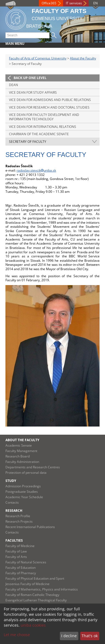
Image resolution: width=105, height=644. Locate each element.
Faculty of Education (21, 568)
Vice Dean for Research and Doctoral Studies (49, 107)
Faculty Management (21, 451)
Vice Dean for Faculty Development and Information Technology (44, 117)
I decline (69, 636)
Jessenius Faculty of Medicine (27, 584)
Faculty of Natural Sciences (26, 562)
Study (11, 481)
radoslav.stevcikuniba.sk (36, 170)
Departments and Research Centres (33, 467)
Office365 (49, 3)
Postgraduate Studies (22, 492)
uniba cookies (33, 625)
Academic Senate (19, 445)
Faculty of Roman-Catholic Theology (32, 595)
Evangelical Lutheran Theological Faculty (36, 600)
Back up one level (30, 78)
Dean (13, 85)
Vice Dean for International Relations (43, 127)
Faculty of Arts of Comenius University (38, 58)
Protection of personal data (26, 473)
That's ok (90, 636)
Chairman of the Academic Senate (39, 134)
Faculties (14, 540)
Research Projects (19, 521)
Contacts (12, 502)
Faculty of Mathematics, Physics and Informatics (42, 589)
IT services (74, 3)
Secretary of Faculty (28, 142)
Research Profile (18, 516)
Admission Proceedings (23, 486)
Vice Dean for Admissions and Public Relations (50, 100)
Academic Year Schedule (24, 497)
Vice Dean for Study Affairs (33, 92)
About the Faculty (83, 58)
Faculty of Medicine (20, 546)
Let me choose (17, 635)
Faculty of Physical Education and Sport (35, 578)
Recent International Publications (30, 527)
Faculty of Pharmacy (21, 573)
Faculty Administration (22, 462)
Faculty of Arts (16, 557)
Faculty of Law (16, 551)
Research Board (18, 456)
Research (14, 511)
